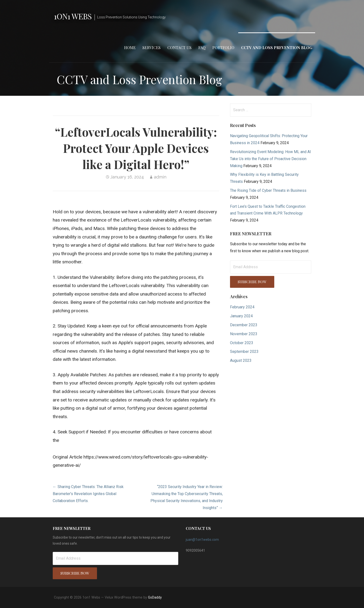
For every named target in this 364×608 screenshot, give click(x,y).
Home (130, 48)
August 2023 (241, 360)
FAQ (202, 48)
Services (152, 48)
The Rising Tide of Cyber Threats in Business (268, 190)
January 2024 (241, 316)
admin (160, 177)
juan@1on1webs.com (202, 540)
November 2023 (244, 334)
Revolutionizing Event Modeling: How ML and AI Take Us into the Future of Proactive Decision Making (271, 159)
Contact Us (179, 48)
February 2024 (242, 307)
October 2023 (242, 343)
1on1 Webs (73, 16)
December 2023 (244, 325)
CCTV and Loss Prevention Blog (277, 48)
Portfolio (223, 48)
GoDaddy (155, 597)
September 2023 (244, 352)
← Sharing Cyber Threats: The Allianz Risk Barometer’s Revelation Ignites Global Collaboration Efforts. (88, 494)
